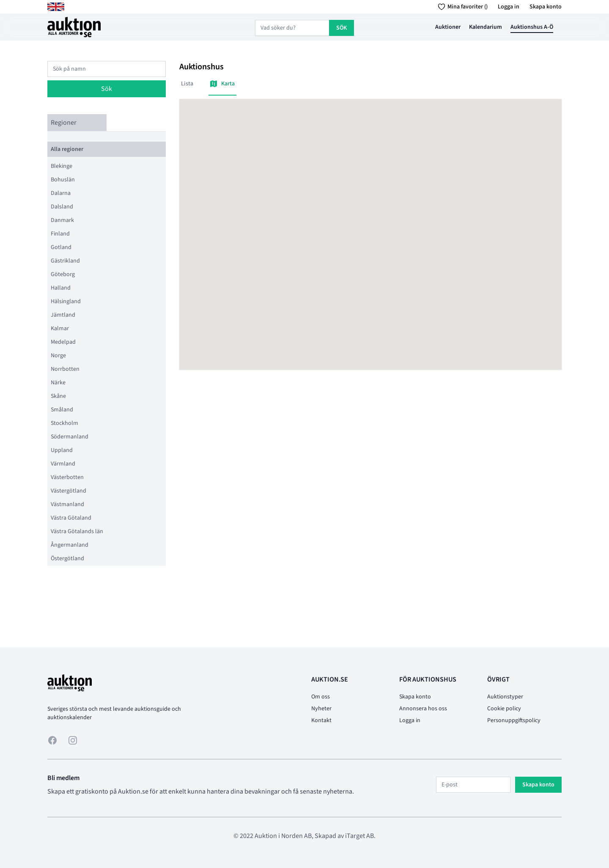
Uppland (62, 450)
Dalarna (61, 193)
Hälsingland (66, 301)
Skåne (58, 396)
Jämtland (63, 315)
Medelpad (63, 342)
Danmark (62, 220)
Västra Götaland (71, 518)
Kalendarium (486, 27)
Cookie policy (504, 709)
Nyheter (321, 709)
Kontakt (321, 720)
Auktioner (448, 27)
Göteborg (63, 274)
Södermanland (70, 437)
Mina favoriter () (461, 7)
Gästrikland (65, 261)
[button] (370, 226)
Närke (58, 383)
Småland (62, 410)
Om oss (321, 697)
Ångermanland (70, 545)
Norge (58, 356)
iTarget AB (359, 836)
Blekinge (62, 166)
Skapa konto (546, 7)
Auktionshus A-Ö (532, 27)
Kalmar (60, 329)
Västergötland (69, 491)
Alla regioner (67, 149)
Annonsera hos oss (423, 709)
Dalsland (62, 207)
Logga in (509, 7)
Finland (60, 234)
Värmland (63, 464)
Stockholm (64, 423)
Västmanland (67, 504)
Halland (61, 288)
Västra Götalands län (77, 531)
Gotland (61, 247)
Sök (107, 89)
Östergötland (67, 559)
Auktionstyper (505, 697)
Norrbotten (65, 369)
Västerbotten (67, 477)
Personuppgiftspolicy (514, 720)
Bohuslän (63, 180)
